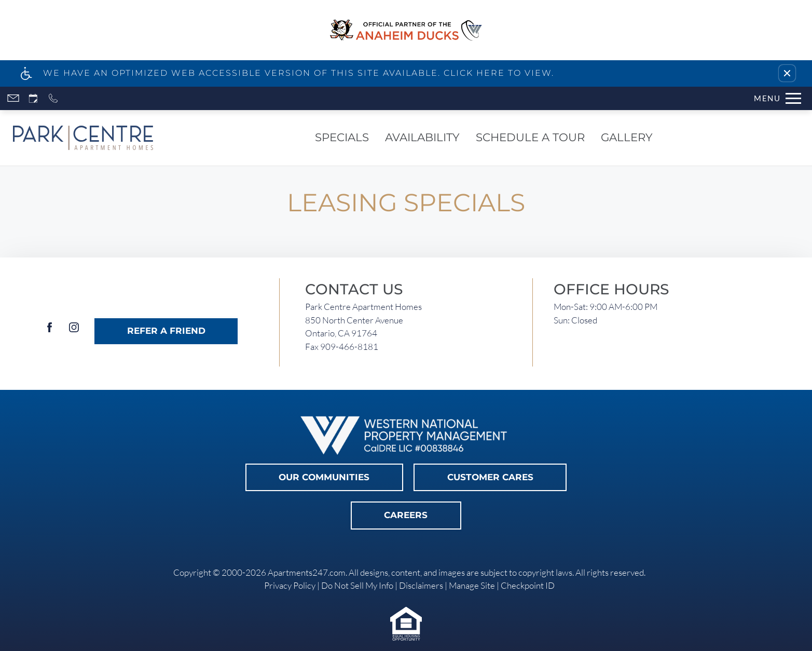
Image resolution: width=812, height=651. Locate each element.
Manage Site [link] (472, 585)
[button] (787, 73)
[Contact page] (13, 98)
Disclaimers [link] (421, 585)
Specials (342, 137)
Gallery (627, 137)
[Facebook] (50, 331)
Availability (422, 137)
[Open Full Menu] (777, 98)
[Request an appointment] (33, 98)
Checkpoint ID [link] (528, 585)
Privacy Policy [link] (290, 585)
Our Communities (324, 477)
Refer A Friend (166, 331)
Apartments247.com (307, 572)
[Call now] (53, 98)
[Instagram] (74, 331)
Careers (406, 515)
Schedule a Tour (530, 137)
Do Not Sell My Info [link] (357, 585)
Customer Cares (490, 477)
